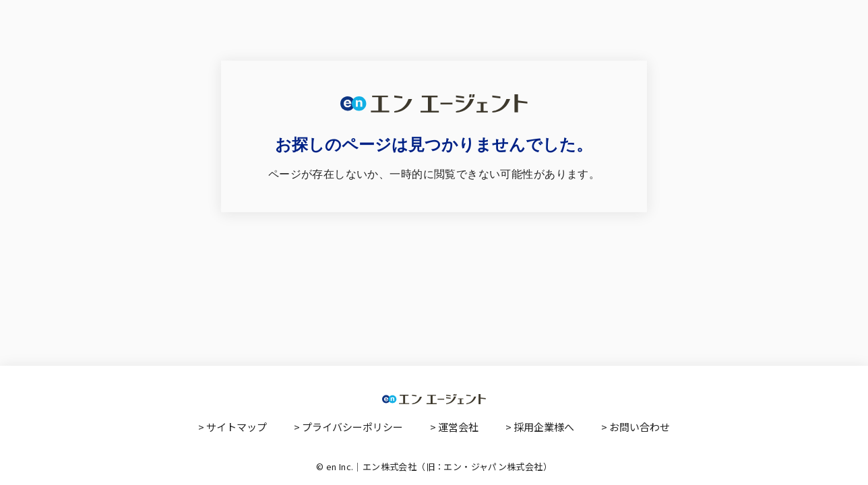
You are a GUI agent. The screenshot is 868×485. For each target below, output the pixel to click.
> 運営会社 (454, 427)
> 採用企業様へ (540, 427)
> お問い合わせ (635, 427)
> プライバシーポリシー (348, 427)
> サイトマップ (232, 427)
